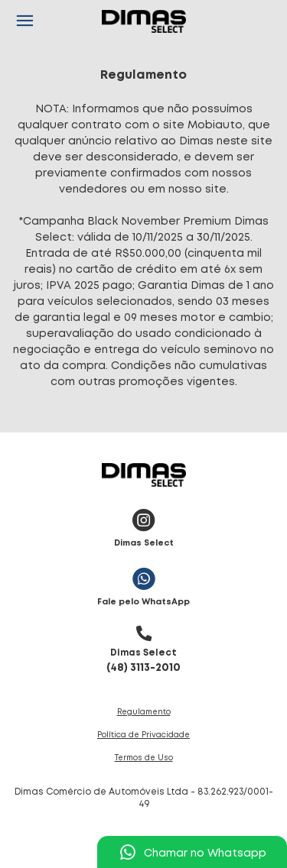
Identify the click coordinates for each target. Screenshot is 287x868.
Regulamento (144, 713)
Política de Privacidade (143, 735)
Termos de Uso (144, 758)
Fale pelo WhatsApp (143, 584)
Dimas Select (144, 525)
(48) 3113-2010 (143, 646)
